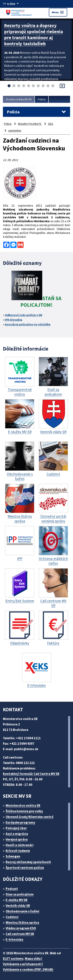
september (15, 130)
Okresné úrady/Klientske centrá (29, 817)
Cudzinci (12, 917)
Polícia (42, 99)
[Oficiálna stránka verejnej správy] (14, 4)
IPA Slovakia (14, 320)
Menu (58, 12)
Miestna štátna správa (22, 923)
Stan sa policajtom (20, 894)
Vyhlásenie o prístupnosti (22, 964)
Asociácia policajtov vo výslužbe (28, 324)
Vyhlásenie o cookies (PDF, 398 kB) (28, 969)
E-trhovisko (15, 939)
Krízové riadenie (18, 851)
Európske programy (20, 822)
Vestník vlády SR (18, 906)
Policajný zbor (16, 828)
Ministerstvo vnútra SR (23, 806)
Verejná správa (17, 839)
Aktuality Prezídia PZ (30, 124)
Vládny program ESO (21, 928)
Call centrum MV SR (20, 934)
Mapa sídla (33, 959)
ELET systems (13, 959)
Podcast (12, 889)
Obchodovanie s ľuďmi (22, 911)
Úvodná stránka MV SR (19, 99)
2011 (51, 124)
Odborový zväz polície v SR (24, 315)
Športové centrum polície (25, 868)
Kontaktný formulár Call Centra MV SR (31, 774)
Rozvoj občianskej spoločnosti (28, 862)
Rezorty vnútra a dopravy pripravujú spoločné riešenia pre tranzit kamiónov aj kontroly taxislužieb (33, 34)
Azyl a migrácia (17, 834)
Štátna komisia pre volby (24, 811)
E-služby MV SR (17, 900)
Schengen (13, 856)
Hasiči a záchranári (20, 845)
